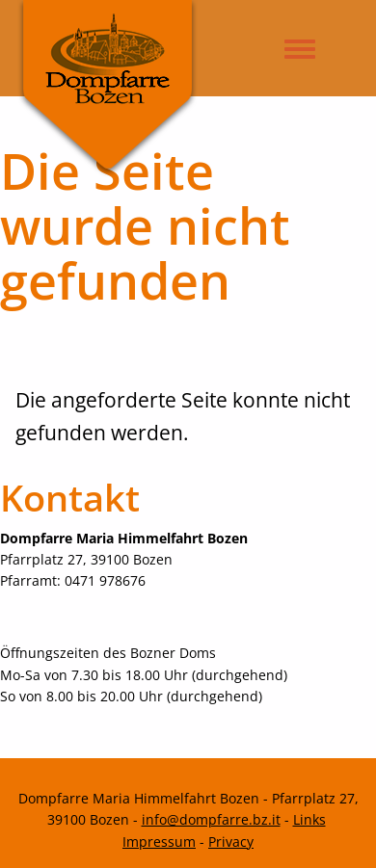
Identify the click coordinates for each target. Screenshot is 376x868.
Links (309, 819)
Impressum (159, 842)
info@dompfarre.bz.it (211, 819)
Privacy (231, 842)
